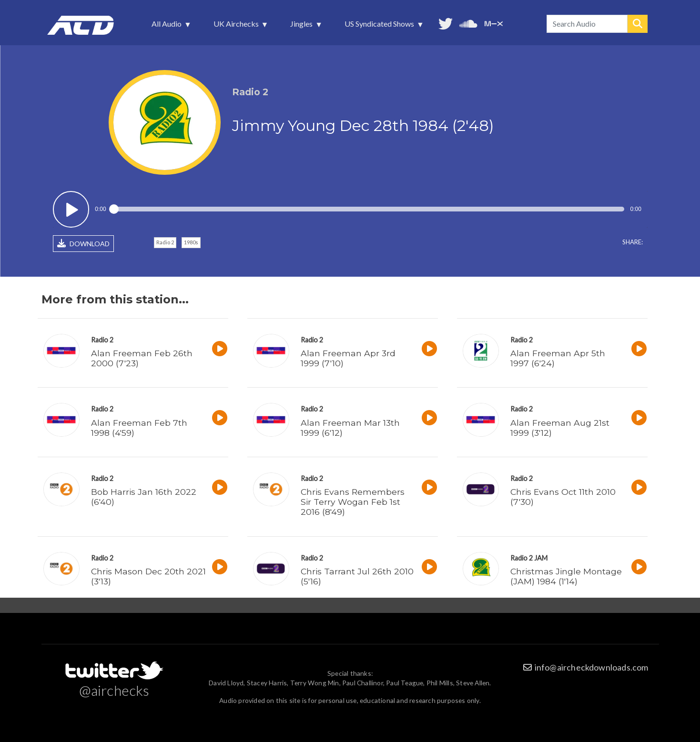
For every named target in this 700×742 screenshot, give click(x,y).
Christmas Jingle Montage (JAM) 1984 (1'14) (566, 576)
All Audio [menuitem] (167, 26)
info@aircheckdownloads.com (592, 667)
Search (638, 24)
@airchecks (114, 690)
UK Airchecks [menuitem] (237, 26)
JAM (541, 558)
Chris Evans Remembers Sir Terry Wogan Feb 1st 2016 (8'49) (353, 502)
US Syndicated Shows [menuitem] (380, 26)
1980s (191, 242)
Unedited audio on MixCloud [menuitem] (494, 23)
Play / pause (71, 209)
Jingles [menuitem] (302, 26)
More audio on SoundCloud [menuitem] (468, 23)
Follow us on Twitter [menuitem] (446, 23)
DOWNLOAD (83, 243)
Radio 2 (165, 242)
